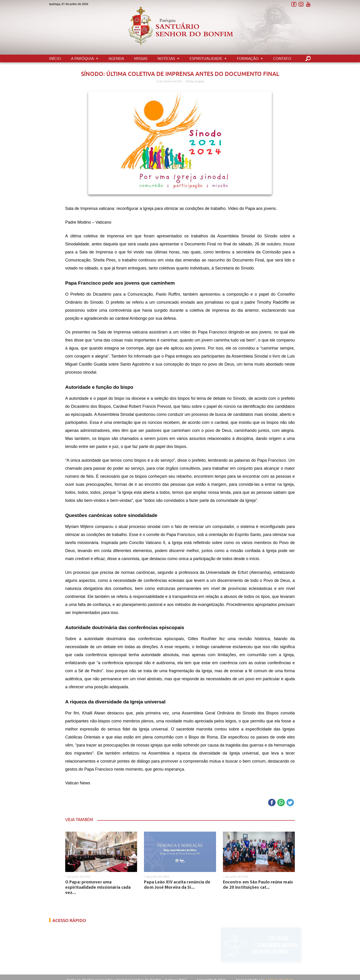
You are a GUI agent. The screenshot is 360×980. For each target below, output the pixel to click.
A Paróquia (82, 58)
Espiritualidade (206, 58)
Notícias (166, 58)
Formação (248, 58)
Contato (282, 58)
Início (55, 58)
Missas (141, 58)
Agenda (116, 58)
